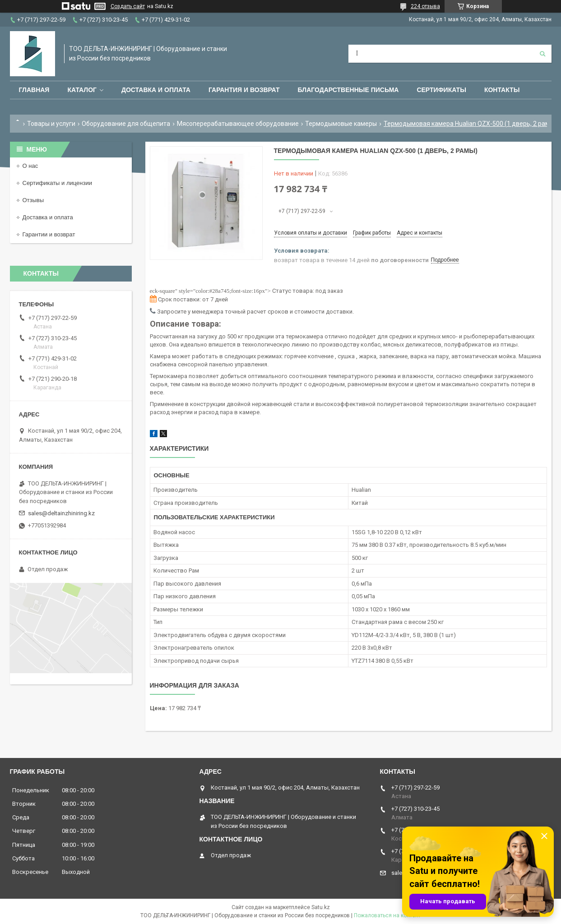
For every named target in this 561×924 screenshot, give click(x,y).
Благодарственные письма (348, 90)
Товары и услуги (51, 124)
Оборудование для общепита (126, 124)
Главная (34, 90)
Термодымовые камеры (341, 124)
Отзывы (33, 200)
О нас (30, 166)
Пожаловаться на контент (387, 915)
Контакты (502, 90)
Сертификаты (441, 90)
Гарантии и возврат (49, 234)
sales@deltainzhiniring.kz (61, 513)
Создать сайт (128, 6)
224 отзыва (425, 6)
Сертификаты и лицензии (57, 183)
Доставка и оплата (156, 90)
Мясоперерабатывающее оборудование (238, 124)
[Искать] (542, 54)
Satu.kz (321, 907)
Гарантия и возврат (244, 90)
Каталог (82, 90)
